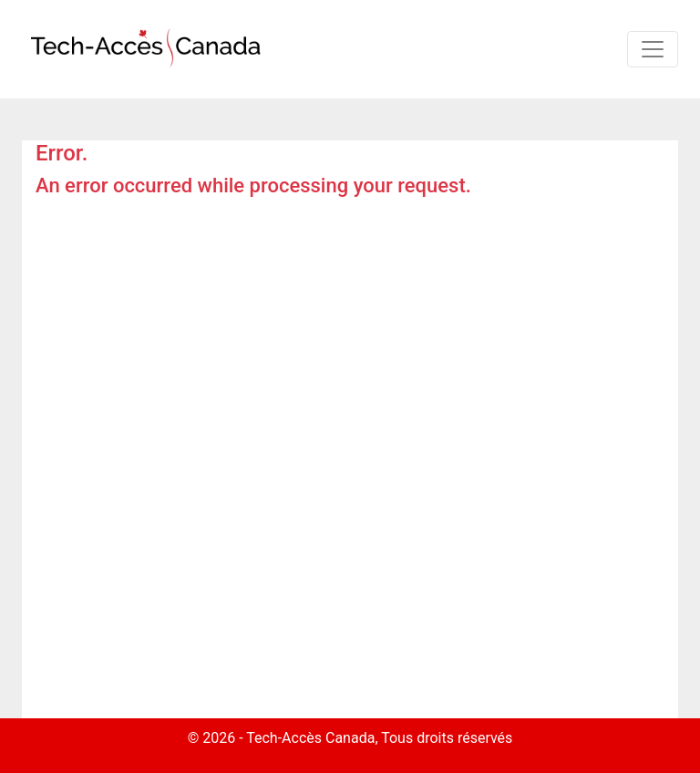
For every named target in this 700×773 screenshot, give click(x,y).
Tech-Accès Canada (310, 738)
